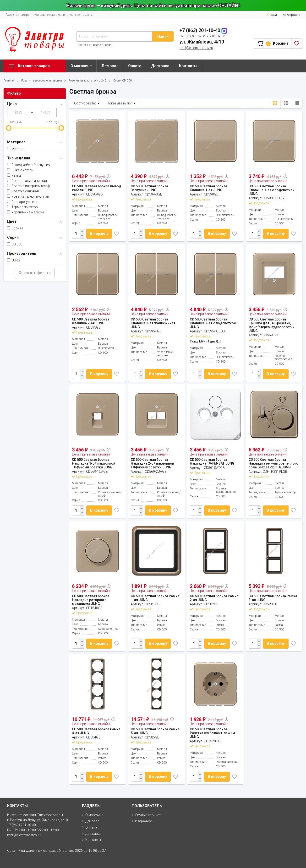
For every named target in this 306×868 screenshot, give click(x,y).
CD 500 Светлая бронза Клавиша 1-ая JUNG (208, 188)
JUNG (14, 260)
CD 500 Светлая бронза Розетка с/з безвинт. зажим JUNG (212, 733)
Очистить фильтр (35, 273)
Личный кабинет (148, 815)
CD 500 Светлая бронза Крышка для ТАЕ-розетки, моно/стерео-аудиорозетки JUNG (272, 325)
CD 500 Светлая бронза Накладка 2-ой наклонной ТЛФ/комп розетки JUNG (152, 463)
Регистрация (291, 15)
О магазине (81, 66)
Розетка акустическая (27, 181)
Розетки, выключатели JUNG (88, 81)
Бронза (15, 228)
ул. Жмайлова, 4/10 (202, 42)
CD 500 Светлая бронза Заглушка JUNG (149, 188)
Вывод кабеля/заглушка (28, 165)
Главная (9, 81)
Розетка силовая (23, 191)
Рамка (14, 175)
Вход (271, 15)
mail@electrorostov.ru (196, 48)
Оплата (135, 66)
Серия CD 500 (123, 81)
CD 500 (15, 244)
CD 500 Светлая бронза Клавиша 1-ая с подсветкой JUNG (272, 190)
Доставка (160, 66)
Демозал (110, 66)
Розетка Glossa (101, 45)
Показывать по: (119, 103)
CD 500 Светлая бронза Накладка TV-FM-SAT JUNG (212, 461)
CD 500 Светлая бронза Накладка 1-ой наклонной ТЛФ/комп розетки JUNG (94, 463)
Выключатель (20, 170)
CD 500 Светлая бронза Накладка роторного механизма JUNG (91, 600)
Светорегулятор (22, 202)
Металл (15, 149)
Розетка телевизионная (28, 196)
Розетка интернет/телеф (29, 186)
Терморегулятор (22, 207)
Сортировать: (85, 103)
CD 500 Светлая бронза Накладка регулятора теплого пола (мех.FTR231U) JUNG (273, 463)
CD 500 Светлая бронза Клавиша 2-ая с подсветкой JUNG (213, 323)
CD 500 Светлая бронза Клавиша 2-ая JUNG (91, 321)
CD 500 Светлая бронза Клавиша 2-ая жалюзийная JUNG (153, 323)
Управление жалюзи (25, 212)
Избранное (144, 821)
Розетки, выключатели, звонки (42, 81)
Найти (163, 36)
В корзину (99, 234)
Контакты (188, 66)
